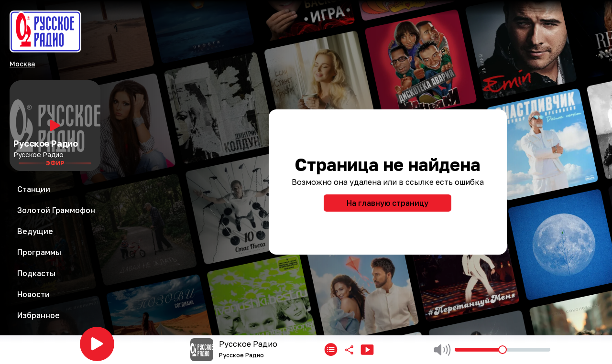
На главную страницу (388, 203)
